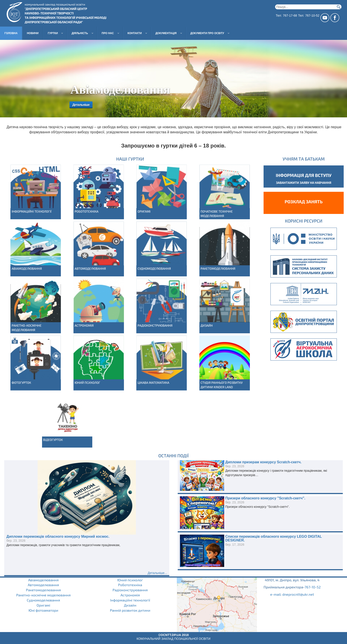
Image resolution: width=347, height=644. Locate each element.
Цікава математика (153, 383)
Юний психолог (87, 383)
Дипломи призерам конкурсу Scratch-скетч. (263, 462)
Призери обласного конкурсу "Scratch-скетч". (265, 498)
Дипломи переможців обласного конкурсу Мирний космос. (58, 536)
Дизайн (207, 325)
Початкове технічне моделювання (217, 214)
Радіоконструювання (155, 325)
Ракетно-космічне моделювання (26, 328)
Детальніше (80, 105)
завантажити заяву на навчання (304, 183)
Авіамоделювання (27, 269)
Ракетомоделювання (218, 269)
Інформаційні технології (31, 211)
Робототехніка (87, 211)
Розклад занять (304, 202)
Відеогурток (53, 440)
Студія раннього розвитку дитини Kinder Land (222, 385)
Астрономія (84, 325)
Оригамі (144, 211)
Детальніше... (157, 573)
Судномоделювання (154, 269)
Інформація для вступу (304, 175)
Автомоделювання (90, 269)
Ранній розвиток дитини (130, 610)
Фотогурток (21, 383)
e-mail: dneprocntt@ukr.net (292, 594)
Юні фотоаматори (43, 610)
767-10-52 (313, 587)
